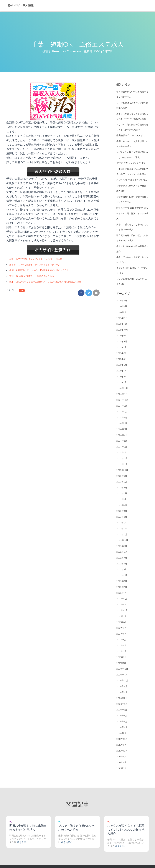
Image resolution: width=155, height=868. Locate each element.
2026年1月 (121, 312)
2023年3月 (122, 511)
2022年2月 (122, 587)
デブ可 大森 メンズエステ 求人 (131, 163)
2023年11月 (122, 464)
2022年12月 (122, 529)
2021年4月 (122, 645)
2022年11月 (122, 534)
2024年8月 (122, 412)
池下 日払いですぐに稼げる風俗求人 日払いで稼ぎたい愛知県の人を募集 (45, 282)
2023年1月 (121, 523)
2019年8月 (122, 762)
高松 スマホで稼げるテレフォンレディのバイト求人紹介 (37, 259)
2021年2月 (121, 657)
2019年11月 (122, 745)
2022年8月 (122, 552)
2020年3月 (122, 722)
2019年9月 (121, 757)
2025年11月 (122, 324)
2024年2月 (122, 447)
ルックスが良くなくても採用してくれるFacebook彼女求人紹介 (126, 830)
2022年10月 (122, 540)
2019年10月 (122, 751)
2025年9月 (122, 336)
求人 (22, 290)
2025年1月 (121, 382)
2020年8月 (122, 692)
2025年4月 (122, 365)
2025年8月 (122, 341)
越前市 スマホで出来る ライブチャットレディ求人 (35, 265)
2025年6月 (122, 353)
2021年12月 (122, 599)
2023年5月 (122, 499)
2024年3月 (122, 441)
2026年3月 (122, 301)
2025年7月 (122, 347)
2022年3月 (122, 581)
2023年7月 (122, 488)
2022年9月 (122, 546)
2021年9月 (121, 616)
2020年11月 (122, 675)
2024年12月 (122, 388)
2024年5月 (122, 429)
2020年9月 (122, 686)
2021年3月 (121, 651)
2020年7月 (122, 698)
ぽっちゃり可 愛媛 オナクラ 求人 (132, 208)
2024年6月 (122, 423)
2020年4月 (122, 716)
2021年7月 (121, 628)
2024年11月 (122, 394)
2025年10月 (122, 330)
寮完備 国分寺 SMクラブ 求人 (131, 135)
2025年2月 (122, 377)
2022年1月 (121, 593)
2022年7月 (122, 558)
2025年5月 (122, 359)
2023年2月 (122, 517)
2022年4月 (122, 575)
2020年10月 (122, 680)
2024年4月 (122, 435)
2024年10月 (122, 400)
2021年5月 (121, 640)
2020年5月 (122, 710)
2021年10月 (122, 610)
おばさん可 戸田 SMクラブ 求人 (132, 180)
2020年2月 (122, 727)
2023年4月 (122, 505)
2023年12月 (122, 458)
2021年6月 (121, 634)
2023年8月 (122, 482)
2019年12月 (122, 739)
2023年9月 (122, 476)
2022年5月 (122, 569)
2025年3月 (122, 371)
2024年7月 (122, 417)
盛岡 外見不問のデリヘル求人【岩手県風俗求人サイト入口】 (39, 270)
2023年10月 (122, 470)
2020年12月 (122, 669)
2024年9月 (122, 406)
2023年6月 (122, 493)
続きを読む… (23, 842)
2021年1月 (121, 663)
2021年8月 (122, 622)
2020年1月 (122, 733)
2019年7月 (121, 768)
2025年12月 (122, 318)
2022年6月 (122, 564)
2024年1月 (122, 452)
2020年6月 (122, 704)
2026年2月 (122, 306)
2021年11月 (122, 605)
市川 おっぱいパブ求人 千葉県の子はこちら (32, 276)
